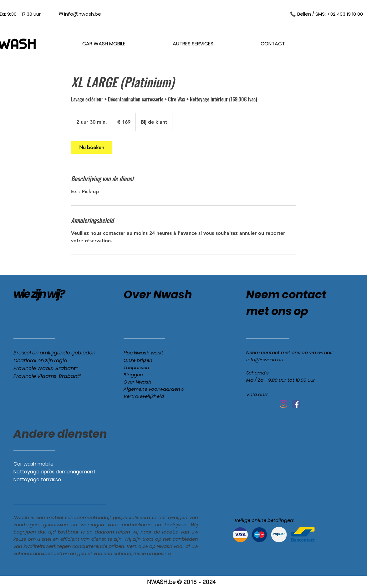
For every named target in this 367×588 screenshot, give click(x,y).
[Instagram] (283, 404)
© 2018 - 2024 (196, 582)
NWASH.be (161, 582)
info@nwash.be (265, 360)
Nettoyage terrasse (37, 480)
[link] (92, 147)
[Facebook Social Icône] (296, 404)
